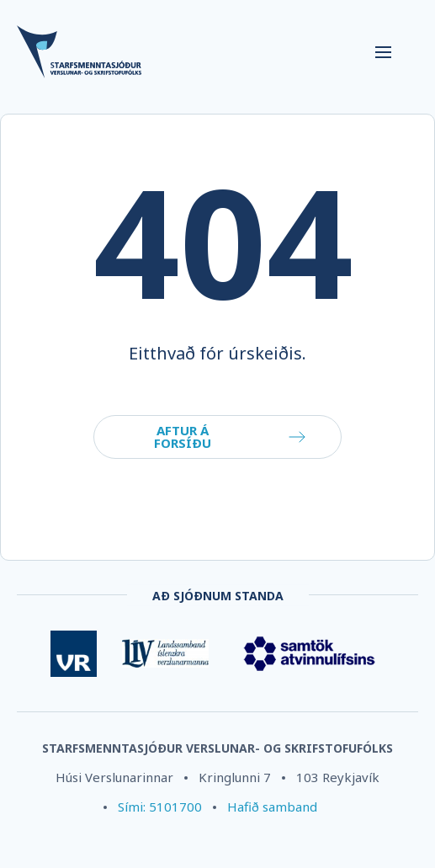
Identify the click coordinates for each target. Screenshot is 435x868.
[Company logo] (183, 53)
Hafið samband (272, 807)
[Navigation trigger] (383, 52)
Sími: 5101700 (160, 807)
